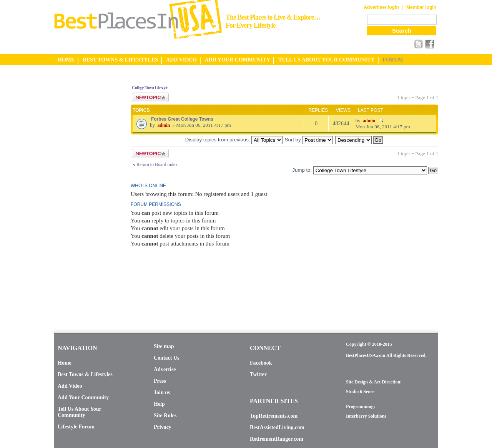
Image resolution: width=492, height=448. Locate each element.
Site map (164, 346)
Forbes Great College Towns (182, 119)
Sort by (309, 140)
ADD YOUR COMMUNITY (238, 60)
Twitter (258, 374)
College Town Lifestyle (150, 88)
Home (65, 363)
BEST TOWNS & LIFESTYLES (120, 60)
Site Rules (165, 416)
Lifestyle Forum (76, 427)
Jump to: (302, 170)
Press (160, 381)
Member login (421, 7)
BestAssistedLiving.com (277, 427)
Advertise (165, 369)
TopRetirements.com (274, 416)
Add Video (70, 386)
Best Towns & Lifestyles (85, 374)
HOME (66, 60)
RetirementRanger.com (277, 439)
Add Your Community (83, 397)
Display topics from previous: (234, 140)
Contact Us (167, 358)
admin (164, 125)
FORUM (393, 60)
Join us (162, 392)
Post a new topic (150, 97)
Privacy (163, 427)
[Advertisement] (85, 193)
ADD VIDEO (181, 60)
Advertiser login (381, 7)
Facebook (261, 363)
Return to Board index (157, 164)
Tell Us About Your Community (79, 412)
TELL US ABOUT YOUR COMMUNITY (326, 60)
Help (159, 404)
